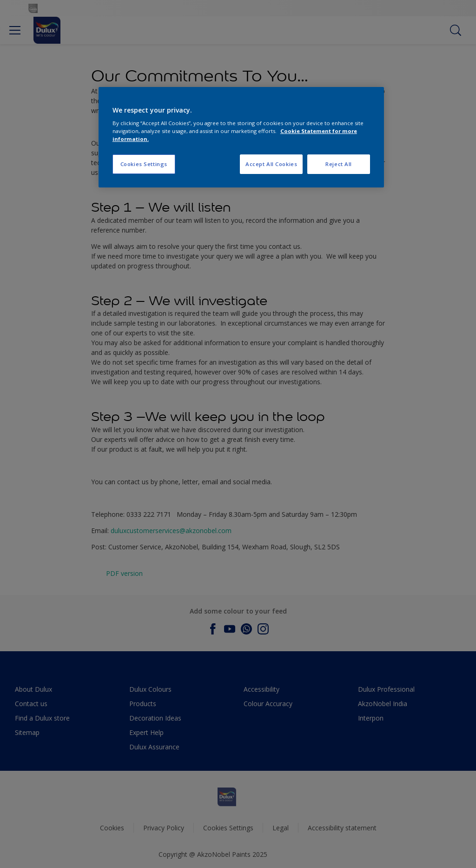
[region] (241, 137)
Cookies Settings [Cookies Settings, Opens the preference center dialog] (144, 164)
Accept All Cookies (271, 164)
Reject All (339, 164)
